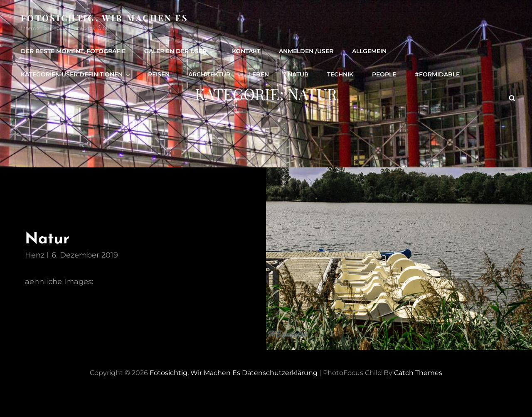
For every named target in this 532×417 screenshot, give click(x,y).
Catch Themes (418, 373)
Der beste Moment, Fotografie (73, 51)
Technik (340, 74)
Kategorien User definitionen (76, 74)
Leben (259, 74)
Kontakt (246, 51)
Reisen (159, 74)
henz (35, 255)
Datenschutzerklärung (280, 373)
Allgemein (369, 51)
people (384, 74)
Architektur (209, 74)
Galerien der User (180, 51)
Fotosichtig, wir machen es (105, 18)
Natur (298, 74)
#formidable (437, 74)
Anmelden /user (306, 51)
